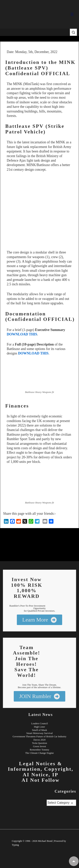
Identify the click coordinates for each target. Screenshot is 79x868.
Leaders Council (39, 723)
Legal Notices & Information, (35, 766)
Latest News (41, 715)
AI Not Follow (40, 780)
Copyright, (59, 769)
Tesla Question (39, 743)
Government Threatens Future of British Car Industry (39, 736)
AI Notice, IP (41, 775)
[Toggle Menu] (72, 14)
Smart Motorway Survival (39, 733)
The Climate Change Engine (39, 753)
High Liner (39, 727)
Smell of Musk (39, 730)
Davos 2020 (39, 740)
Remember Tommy (39, 750)
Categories (65, 791)
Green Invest (40, 746)
